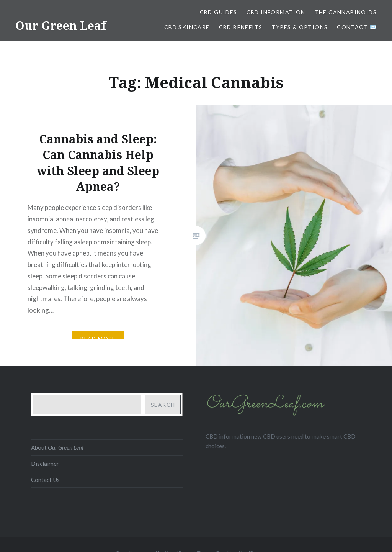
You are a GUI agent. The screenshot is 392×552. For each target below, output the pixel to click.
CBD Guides (219, 12)
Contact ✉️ (357, 27)
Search (163, 405)
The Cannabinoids (346, 12)
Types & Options (300, 27)
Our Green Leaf (61, 25)
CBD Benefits (241, 27)
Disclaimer (45, 464)
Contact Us (45, 480)
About (57, 447)
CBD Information (276, 12)
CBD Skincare (187, 27)
